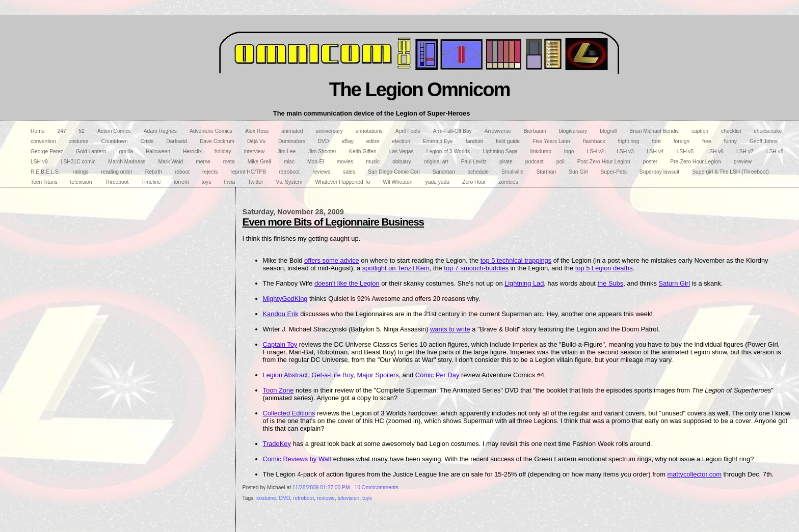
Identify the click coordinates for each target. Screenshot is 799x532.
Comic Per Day (437, 375)
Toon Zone (278, 390)
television (348, 498)
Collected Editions (289, 413)
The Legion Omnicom (420, 89)
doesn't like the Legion (347, 283)
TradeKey (277, 444)
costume (266, 498)
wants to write (450, 329)
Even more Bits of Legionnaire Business (334, 222)
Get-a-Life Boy (332, 375)
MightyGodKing (285, 299)
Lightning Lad (524, 283)
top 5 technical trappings (516, 260)
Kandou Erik (281, 314)
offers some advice (332, 260)
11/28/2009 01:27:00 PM (321, 487)
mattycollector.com (694, 474)
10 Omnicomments (377, 487)
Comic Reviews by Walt (297, 459)
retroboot (303, 498)
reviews (326, 498)
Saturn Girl (674, 283)
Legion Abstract (286, 375)
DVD (285, 498)
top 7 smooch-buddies (476, 268)
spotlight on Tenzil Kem (396, 268)
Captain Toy (280, 344)
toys (367, 498)
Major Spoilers (378, 375)
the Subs (610, 283)
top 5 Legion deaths (604, 268)
